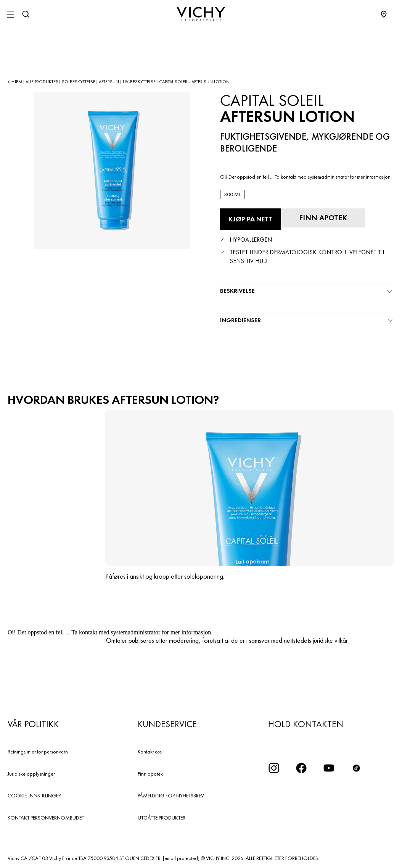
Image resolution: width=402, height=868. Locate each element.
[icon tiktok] (356, 768)
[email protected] (181, 858)
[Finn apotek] (323, 218)
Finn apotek (150, 774)
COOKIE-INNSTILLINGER (34, 795)
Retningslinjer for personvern (38, 752)
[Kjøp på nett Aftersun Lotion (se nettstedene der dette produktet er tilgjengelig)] (251, 219)
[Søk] (26, 14)
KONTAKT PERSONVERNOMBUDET (46, 818)
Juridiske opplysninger (31, 774)
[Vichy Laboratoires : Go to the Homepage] (201, 14)
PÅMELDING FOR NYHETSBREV (171, 795)
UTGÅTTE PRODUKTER (162, 818)
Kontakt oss (150, 752)
